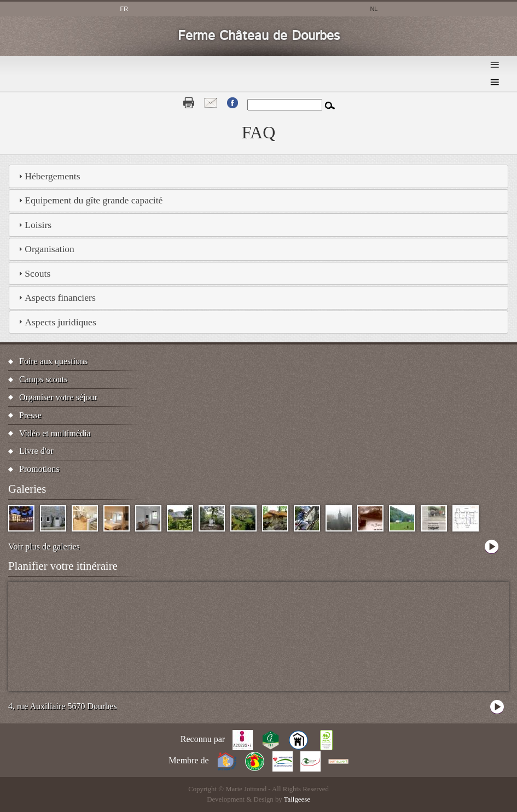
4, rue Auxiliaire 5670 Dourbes (63, 706)
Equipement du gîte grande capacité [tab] (89, 200)
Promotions (39, 469)
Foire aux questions (53, 361)
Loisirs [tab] (34, 225)
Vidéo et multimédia (55, 433)
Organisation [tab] (45, 249)
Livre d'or (36, 451)
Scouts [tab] (33, 273)
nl (374, 9)
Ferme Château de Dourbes (259, 36)
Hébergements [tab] (48, 176)
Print (189, 103)
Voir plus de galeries (44, 547)
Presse (30, 415)
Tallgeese (297, 799)
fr (124, 9)
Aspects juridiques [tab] (56, 322)
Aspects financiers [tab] (56, 297)
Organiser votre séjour (58, 397)
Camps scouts (43, 379)
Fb (233, 103)
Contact (211, 103)
